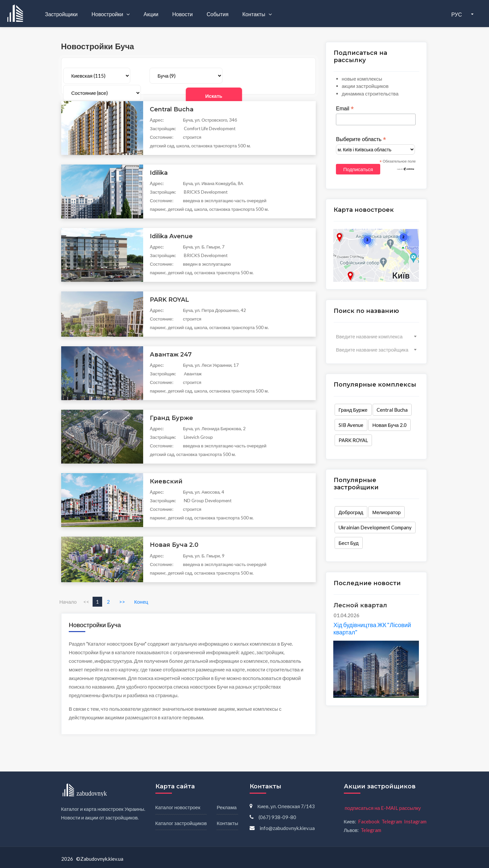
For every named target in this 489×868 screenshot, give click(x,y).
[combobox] (376, 336)
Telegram (392, 821)
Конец (141, 602)
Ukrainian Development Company (375, 528)
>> (122, 602)
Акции (151, 14)
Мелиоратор (387, 512)
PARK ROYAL (353, 440)
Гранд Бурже (353, 410)
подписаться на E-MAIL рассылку (383, 808)
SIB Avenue (351, 425)
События (218, 14)
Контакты (254, 14)
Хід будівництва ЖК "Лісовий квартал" (372, 628)
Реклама (226, 807)
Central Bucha (392, 410)
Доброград (351, 512)
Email (345, 109)
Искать (285, 76)
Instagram (415, 821)
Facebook (369, 821)
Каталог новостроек (178, 807)
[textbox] (376, 336)
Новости (183, 14)
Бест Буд (348, 543)
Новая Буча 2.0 (389, 425)
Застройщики (61, 14)
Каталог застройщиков (181, 823)
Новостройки (108, 14)
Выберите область (361, 139)
